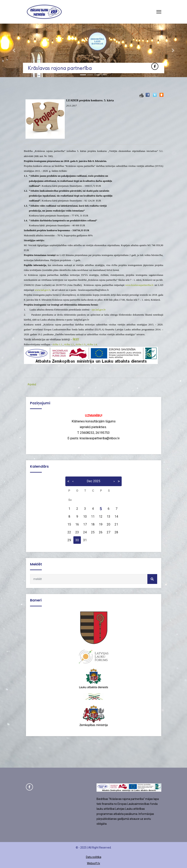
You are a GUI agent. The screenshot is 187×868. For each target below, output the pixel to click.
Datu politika (94, 857)
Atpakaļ (32, 384)
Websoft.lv (93, 863)
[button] (14, 50)
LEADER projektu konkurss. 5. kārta (90, 100)
